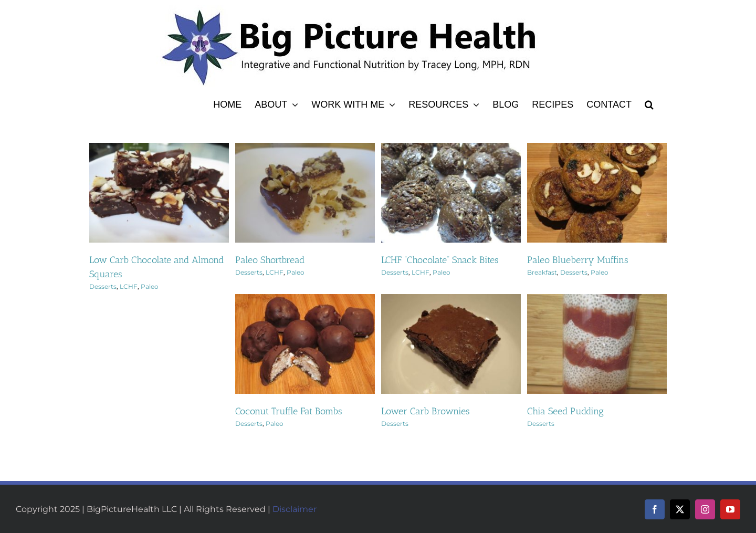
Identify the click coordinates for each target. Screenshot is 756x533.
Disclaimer (295, 509)
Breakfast (542, 272)
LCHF (129, 286)
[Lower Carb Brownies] (451, 300)
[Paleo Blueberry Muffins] (597, 149)
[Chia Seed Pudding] (597, 300)
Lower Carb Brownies (426, 411)
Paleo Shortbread (270, 260)
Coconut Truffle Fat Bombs (289, 411)
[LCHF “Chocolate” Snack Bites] (451, 149)
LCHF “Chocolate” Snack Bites (440, 260)
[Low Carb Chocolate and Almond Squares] (159, 149)
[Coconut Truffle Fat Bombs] (305, 300)
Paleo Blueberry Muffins (578, 260)
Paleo (150, 286)
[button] (649, 103)
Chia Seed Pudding (565, 411)
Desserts (103, 286)
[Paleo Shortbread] (305, 149)
